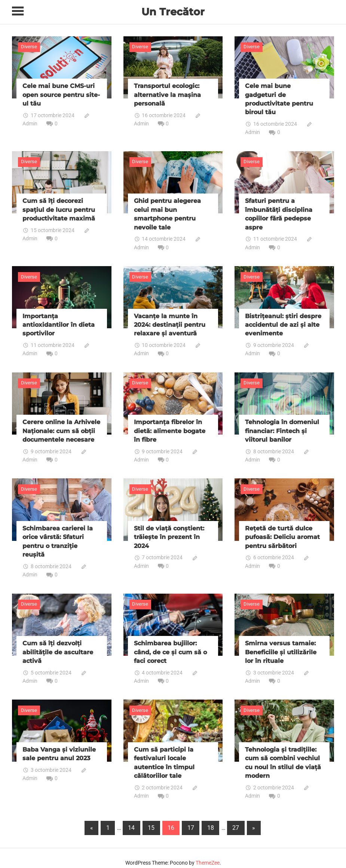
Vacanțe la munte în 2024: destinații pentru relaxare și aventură (170, 321)
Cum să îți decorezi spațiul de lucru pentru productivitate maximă (59, 207)
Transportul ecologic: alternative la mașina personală (167, 94)
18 (211, 818)
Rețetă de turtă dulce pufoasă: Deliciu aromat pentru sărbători (282, 531)
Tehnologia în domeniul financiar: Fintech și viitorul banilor (282, 426)
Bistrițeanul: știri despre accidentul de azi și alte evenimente (283, 321)
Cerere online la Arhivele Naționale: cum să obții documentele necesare (61, 426)
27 (236, 818)
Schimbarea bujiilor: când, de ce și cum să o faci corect (170, 645)
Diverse (29, 47)
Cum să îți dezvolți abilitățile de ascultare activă (58, 645)
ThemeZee (208, 853)
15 (151, 818)
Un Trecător (173, 12)
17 (191, 818)
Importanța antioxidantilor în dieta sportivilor (59, 321)
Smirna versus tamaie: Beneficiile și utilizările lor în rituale (281, 645)
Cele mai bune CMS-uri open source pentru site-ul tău (61, 94)
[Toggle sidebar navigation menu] (19, 11)
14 (131, 818)
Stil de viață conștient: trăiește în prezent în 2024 (169, 531)
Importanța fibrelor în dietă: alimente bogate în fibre (170, 426)
